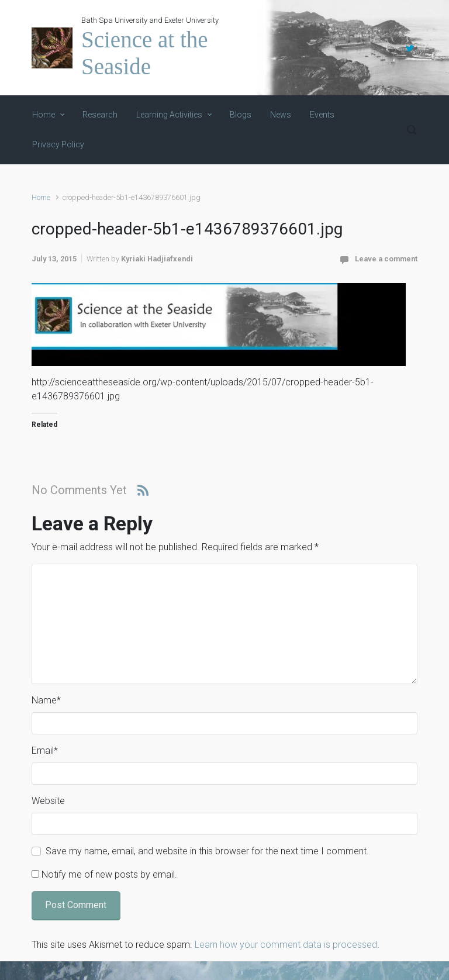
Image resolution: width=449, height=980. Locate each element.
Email (45, 750)
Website (48, 801)
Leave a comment (386, 259)
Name (46, 700)
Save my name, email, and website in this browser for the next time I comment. (207, 851)
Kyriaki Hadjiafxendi (157, 259)
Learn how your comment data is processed (286, 945)
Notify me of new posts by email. (109, 874)
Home (41, 197)
